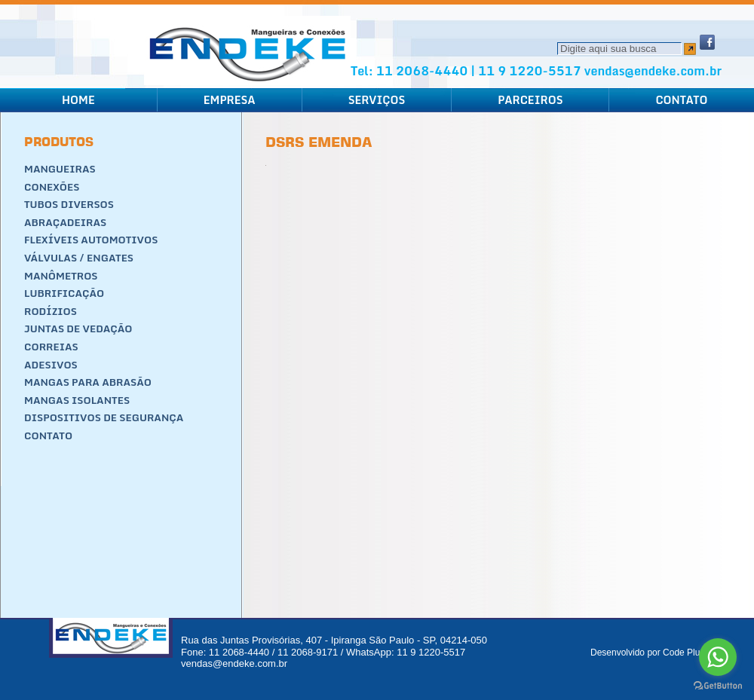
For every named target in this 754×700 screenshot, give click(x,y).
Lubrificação (64, 293)
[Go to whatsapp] (718, 657)
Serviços (377, 100)
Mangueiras (60, 169)
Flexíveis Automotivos (91, 240)
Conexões (52, 187)
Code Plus (684, 653)
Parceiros (530, 100)
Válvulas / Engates (79, 258)
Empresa (230, 100)
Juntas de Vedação (78, 329)
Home (78, 100)
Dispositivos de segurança (104, 417)
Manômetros (61, 276)
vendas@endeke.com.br (653, 71)
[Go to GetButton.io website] (718, 685)
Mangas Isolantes (77, 400)
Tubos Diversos (69, 204)
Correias (51, 347)
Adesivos (51, 365)
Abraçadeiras (65, 222)
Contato (681, 100)
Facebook (707, 42)
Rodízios (51, 311)
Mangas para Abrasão (88, 382)
